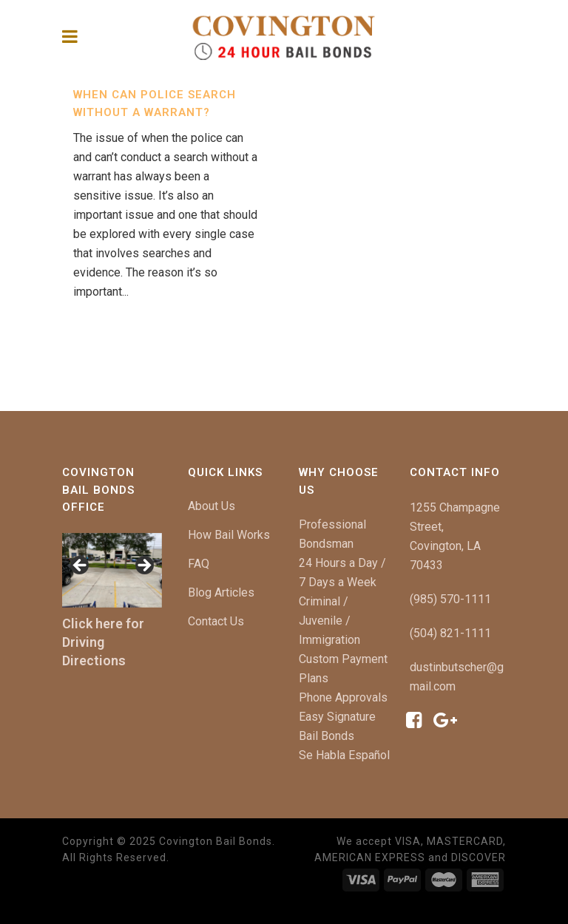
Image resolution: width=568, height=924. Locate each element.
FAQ (199, 564)
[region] (112, 570)
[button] (81, 566)
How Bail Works (229, 535)
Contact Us (216, 621)
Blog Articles (221, 592)
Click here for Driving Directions (103, 642)
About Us (212, 506)
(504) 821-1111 (450, 633)
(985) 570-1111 (450, 599)
